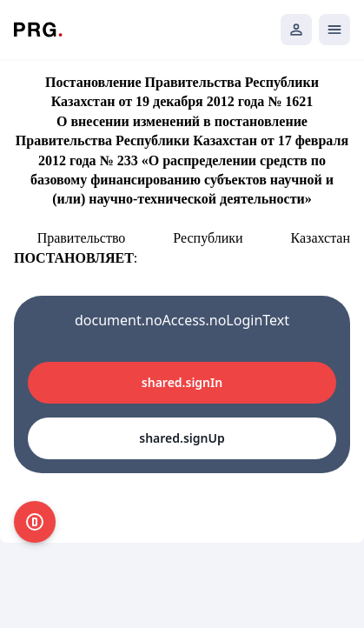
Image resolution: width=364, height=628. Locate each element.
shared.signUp (182, 438)
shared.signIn (182, 382)
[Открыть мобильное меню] (334, 30)
